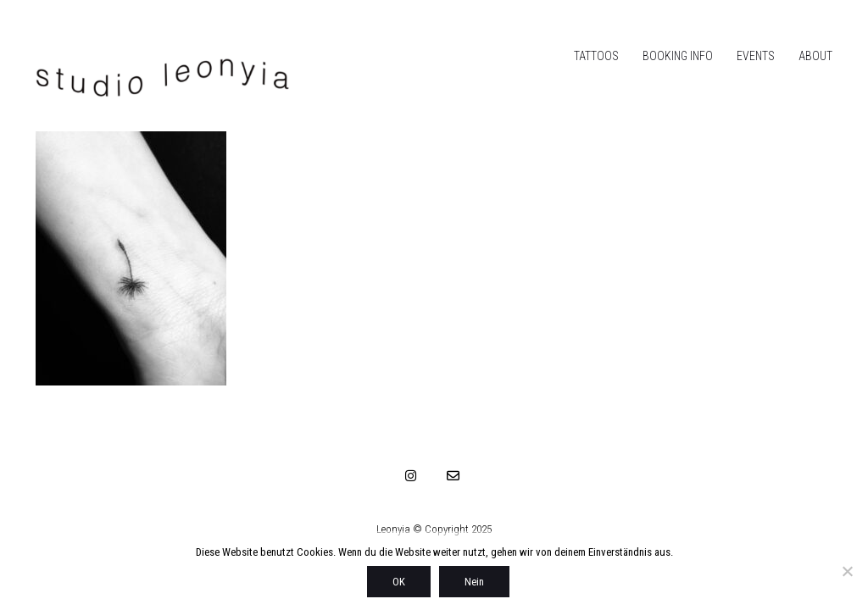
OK (399, 582)
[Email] (453, 475)
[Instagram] (411, 475)
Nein (474, 582)
